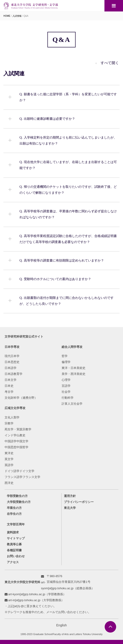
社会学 (66, 392)
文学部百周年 (16, 524)
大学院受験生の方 (19, 502)
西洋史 (9, 483)
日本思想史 (12, 362)
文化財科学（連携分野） (21, 398)
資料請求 (13, 532)
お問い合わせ (16, 556)
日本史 (9, 386)
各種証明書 (14, 550)
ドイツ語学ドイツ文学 (19, 471)
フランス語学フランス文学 (22, 477)
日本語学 (11, 368)
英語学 (9, 465)
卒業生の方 (14, 508)
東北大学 (70, 508)
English (62, 625)
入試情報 (17, 16)
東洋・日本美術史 (74, 368)
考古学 (9, 392)
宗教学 (9, 423)
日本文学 (11, 380)
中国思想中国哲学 (16, 447)
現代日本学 (12, 356)
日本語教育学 (14, 374)
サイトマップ (16, 538)
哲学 (65, 356)
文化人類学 (12, 417)
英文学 (9, 459)
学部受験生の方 (17, 496)
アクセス (13, 562)
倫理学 (66, 362)
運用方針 (70, 496)
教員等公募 (14, 544)
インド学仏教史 (15, 435)
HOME (7, 16)
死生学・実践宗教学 (18, 429)
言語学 (66, 386)
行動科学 (68, 398)
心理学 (66, 380)
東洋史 (9, 453)
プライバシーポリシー (79, 502)
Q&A (26, 16)
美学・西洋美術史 (74, 374)
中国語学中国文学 (16, 441)
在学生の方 (14, 514)
